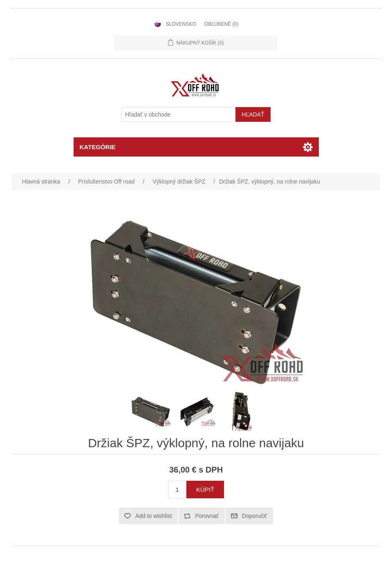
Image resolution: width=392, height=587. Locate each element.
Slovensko (181, 24)
